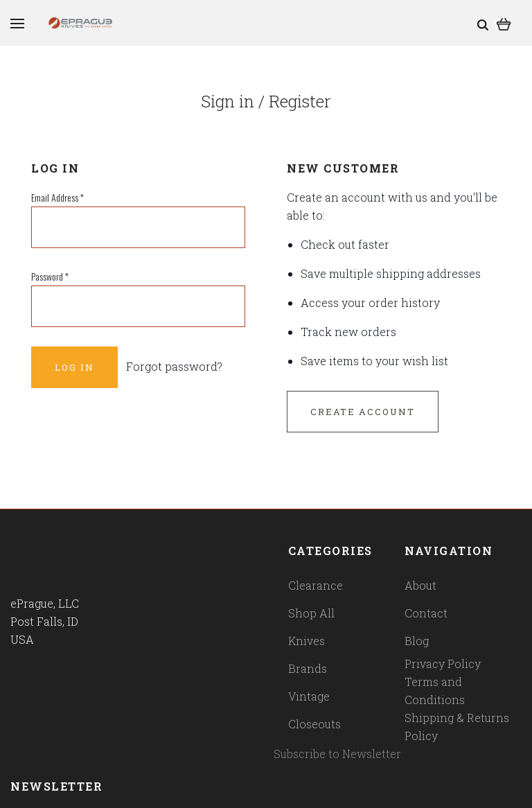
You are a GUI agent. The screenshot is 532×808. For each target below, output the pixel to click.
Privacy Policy (443, 664)
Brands (308, 668)
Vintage (309, 696)
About (420, 585)
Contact (426, 613)
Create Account (363, 412)
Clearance (316, 585)
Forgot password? (174, 366)
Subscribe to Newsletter (337, 754)
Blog (417, 641)
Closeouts (314, 724)
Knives (307, 641)
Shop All (311, 613)
